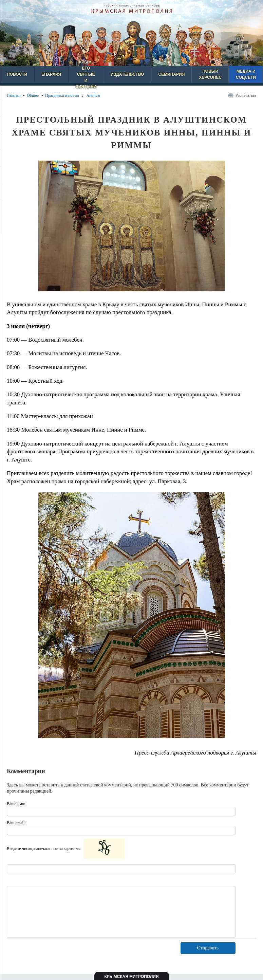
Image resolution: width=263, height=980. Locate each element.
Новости (17, 74)
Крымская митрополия (131, 977)
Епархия (51, 74)
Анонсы (93, 95)
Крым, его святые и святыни (86, 74)
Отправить (208, 948)
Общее (33, 95)
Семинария (171, 74)
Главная (14, 95)
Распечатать (246, 95)
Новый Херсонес (210, 74)
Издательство (127, 74)
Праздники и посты (62, 95)
